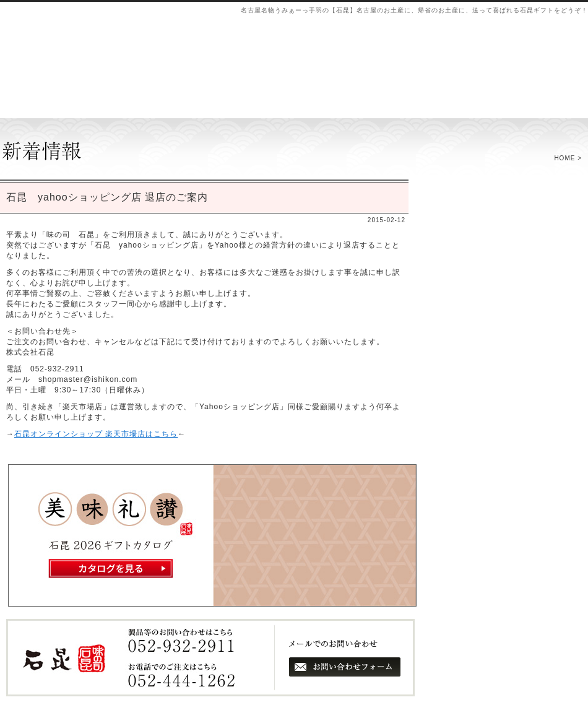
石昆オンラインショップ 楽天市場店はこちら (96, 434)
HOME (564, 158)
